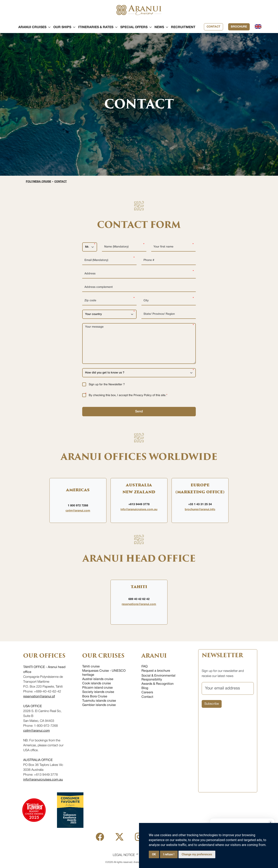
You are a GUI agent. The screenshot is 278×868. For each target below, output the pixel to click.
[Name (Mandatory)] (124, 247)
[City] (169, 301)
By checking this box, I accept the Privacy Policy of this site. (128, 395)
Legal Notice (124, 855)
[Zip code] (109, 301)
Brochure (239, 27)
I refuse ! (169, 854)
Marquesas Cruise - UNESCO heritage (104, 673)
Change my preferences (197, 854)
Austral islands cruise (98, 679)
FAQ (144, 667)
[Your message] (139, 343)
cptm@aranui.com (78, 511)
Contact (213, 27)
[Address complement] (139, 287)
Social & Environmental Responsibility (158, 678)
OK (154, 854)
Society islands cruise (98, 692)
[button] (32, 27)
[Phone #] (169, 260)
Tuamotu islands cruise (99, 701)
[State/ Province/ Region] (169, 314)
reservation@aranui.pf (39, 697)
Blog (145, 688)
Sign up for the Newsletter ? (107, 385)
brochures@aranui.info (200, 510)
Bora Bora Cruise (95, 697)
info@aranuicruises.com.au (139, 510)
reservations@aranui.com (139, 604)
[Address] (139, 274)
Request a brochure (156, 671)
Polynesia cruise (38, 182)
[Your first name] (173, 247)
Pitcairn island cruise (97, 688)
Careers (147, 692)
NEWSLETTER (222, 655)
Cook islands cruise (97, 684)
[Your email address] (228, 688)
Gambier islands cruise (99, 705)
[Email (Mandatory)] (109, 260)
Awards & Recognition (158, 684)
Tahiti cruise (91, 667)
